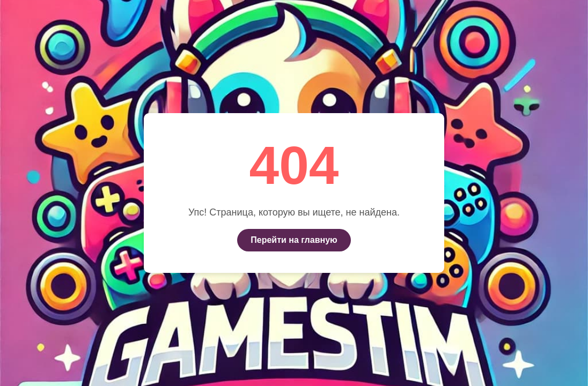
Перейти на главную (294, 240)
